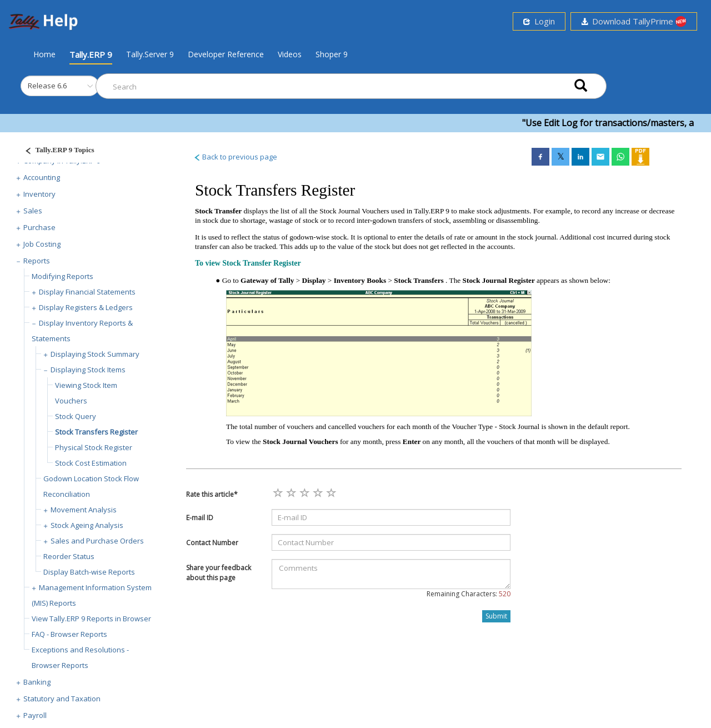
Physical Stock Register (94, 447)
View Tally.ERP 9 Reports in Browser (91, 619)
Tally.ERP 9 (91, 54)
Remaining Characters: (469, 594)
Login (539, 21)
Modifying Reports (62, 276)
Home (44, 54)
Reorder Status (69, 556)
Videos (290, 54)
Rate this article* (212, 494)
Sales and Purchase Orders (97, 541)
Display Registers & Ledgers (86, 307)
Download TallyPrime (634, 21)
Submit (496, 616)
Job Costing (42, 244)
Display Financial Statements (87, 292)
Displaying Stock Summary (95, 354)
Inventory (39, 194)
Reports (37, 261)
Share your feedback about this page (219, 572)
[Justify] (56, 151)
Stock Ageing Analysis (87, 525)
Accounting (42, 177)
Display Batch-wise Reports (89, 572)
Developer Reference (226, 54)
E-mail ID (200, 518)
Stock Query (76, 416)
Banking (37, 682)
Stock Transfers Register (96, 432)
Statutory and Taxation (62, 699)
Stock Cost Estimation (91, 463)
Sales (33, 211)
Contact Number (212, 543)
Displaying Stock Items (88, 370)
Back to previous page (235, 157)
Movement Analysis (84, 510)
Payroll (35, 715)
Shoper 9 (332, 54)
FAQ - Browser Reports (69, 634)
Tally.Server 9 (150, 54)
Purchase (39, 227)
